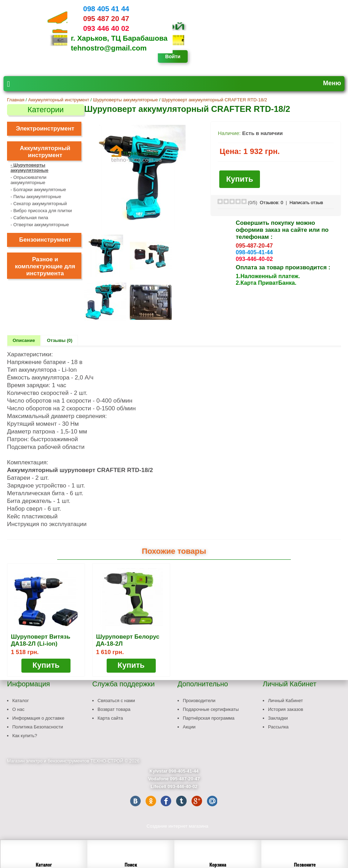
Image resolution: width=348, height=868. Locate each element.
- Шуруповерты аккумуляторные (29, 168)
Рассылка (278, 727)
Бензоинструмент (45, 240)
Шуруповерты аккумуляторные (125, 100)
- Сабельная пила (29, 218)
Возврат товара (114, 709)
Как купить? (25, 736)
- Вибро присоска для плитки (41, 211)
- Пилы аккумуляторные (36, 197)
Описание (24, 340)
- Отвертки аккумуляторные (40, 225)
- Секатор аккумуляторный (39, 204)
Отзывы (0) (60, 340)
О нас (18, 709)
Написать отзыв (306, 203)
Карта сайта (110, 718)
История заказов (286, 709)
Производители (199, 701)
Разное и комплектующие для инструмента (45, 266)
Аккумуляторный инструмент (59, 100)
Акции (189, 727)
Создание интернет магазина (178, 826)
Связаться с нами (116, 701)
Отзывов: (272, 203)
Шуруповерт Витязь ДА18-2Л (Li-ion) (41, 640)
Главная (16, 100)
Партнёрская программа (209, 718)
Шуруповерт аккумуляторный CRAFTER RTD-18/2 (214, 100)
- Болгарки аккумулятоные (38, 190)
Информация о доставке (38, 718)
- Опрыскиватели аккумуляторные (28, 180)
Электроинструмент (45, 129)
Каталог (21, 701)
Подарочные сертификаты (211, 709)
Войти (173, 56)
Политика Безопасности (38, 727)
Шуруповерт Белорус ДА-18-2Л (128, 640)
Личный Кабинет (285, 701)
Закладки (278, 718)
